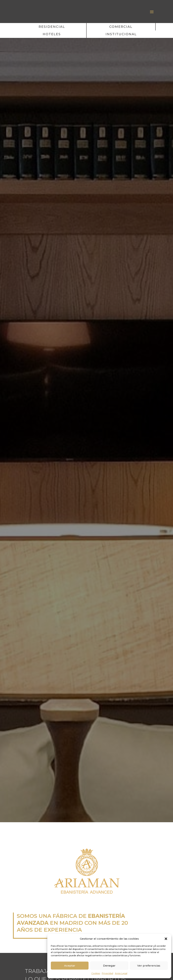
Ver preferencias (149, 966)
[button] (166, 937)
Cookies (96, 973)
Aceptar (70, 966)
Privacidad (107, 973)
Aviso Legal (121, 973)
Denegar (109, 966)
